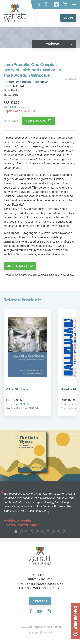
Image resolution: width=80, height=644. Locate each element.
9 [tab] (59, 532)
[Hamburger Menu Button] (74, 4)
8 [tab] (53, 532)
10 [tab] (64, 532)
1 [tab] (16, 532)
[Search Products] (39, 4)
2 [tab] (21, 532)
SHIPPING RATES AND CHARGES (40, 588)
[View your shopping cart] (65, 4)
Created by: (40, 633)
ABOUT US (40, 575)
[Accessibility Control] (57, 5)
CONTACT (40, 601)
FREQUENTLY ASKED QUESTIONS (40, 584)
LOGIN (68, 18)
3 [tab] (27, 532)
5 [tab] (37, 532)
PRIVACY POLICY (40, 579)
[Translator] (47, 5)
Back (71, 79)
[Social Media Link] (31, 612)
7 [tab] (48, 532)
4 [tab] (32, 532)
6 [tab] (43, 532)
